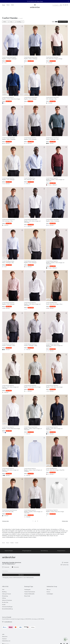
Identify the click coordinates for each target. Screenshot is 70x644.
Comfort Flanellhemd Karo (30, 171)
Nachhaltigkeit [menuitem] (50, 586)
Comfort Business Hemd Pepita (9, 130)
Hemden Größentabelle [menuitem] (29, 586)
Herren (38, 1)
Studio (12, 5)
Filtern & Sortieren (63, 14)
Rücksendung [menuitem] (5, 589)
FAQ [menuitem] (3, 582)
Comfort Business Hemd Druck (52, 130)
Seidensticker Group (52, 579)
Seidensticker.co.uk (6, 633)
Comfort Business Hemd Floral (52, 90)
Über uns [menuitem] (49, 582)
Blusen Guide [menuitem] (27, 589)
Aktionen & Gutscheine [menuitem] (7, 593)
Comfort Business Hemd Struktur (31, 50)
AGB (3, 627)
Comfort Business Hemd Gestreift (9, 50)
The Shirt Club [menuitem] (5, 595)
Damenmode (7, 560)
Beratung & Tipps (29, 579)
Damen (42, 1)
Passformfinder (43, 528)
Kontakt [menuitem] (4, 597)
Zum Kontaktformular (8, 614)
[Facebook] (61, 636)
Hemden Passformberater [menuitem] (30, 584)
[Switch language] (6, 637)
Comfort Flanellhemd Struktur (8, 254)
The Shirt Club (65, 557)
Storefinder (66, 555)
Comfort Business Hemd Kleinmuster (10, 503)
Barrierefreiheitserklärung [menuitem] (7, 601)
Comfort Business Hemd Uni (8, 90)
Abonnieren (21, 567)
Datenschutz (5, 629)
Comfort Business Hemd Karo (52, 50)
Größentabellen (10, 530)
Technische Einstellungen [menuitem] (7, 599)
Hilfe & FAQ (5, 579)
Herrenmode (16, 560)
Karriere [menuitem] (48, 584)
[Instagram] (64, 636)
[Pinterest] (67, 636)
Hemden (12, 535)
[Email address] (21, 564)
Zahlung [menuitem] (4, 591)
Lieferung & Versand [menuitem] (6, 586)
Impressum (4, 631)
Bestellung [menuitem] (4, 584)
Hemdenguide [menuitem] (27, 582)
